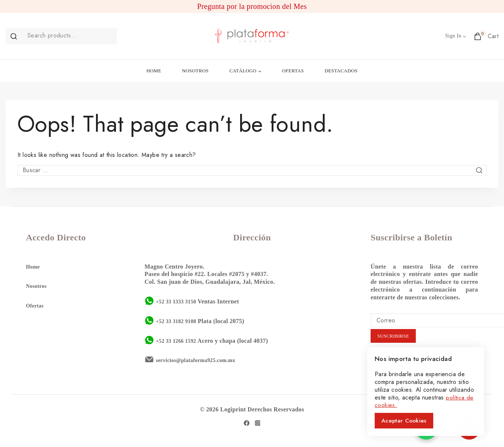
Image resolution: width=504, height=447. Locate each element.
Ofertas (36, 305)
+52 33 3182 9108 (179, 320)
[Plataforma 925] (252, 36)
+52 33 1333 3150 (179, 301)
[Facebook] (246, 423)
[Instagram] (258, 423)
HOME (154, 71)
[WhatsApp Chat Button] (426, 428)
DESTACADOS (341, 71)
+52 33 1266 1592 (179, 340)
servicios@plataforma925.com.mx (201, 360)
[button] (464, 36)
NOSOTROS (195, 71)
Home (34, 266)
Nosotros (38, 285)
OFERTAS (293, 71)
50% (456, 428)
